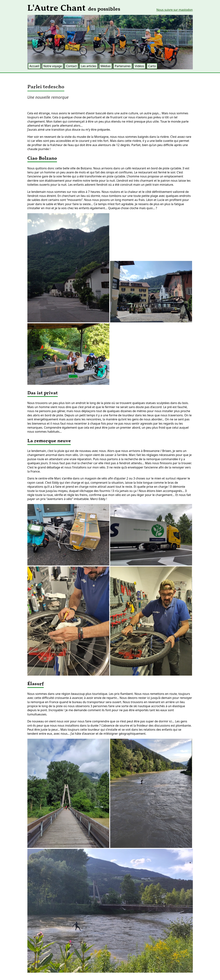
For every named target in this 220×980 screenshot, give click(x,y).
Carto (152, 66)
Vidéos (139, 66)
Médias (105, 66)
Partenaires (123, 66)
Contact (71, 66)
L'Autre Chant (74, 8)
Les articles (89, 66)
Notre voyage (53, 66)
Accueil (34, 66)
